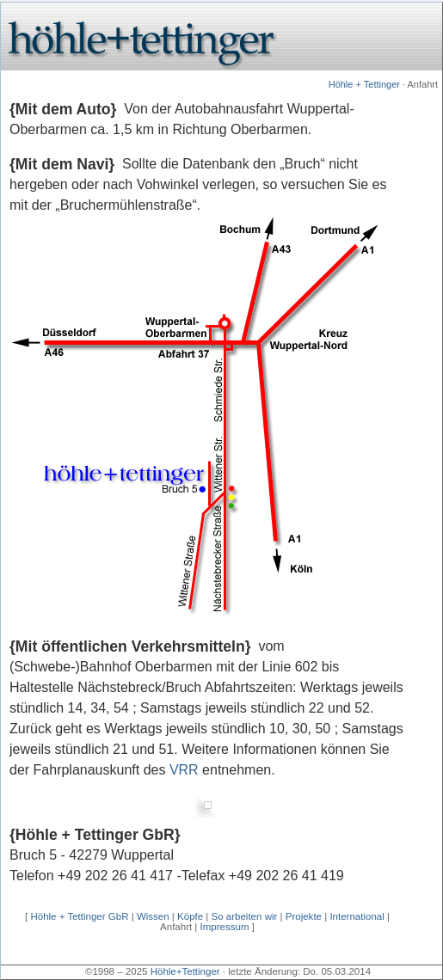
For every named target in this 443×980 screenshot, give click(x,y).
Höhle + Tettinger (364, 84)
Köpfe (190, 916)
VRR (184, 770)
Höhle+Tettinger (185, 971)
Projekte (304, 916)
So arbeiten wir (245, 916)
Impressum (225, 927)
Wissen (153, 916)
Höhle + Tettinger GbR (79, 916)
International (357, 916)
